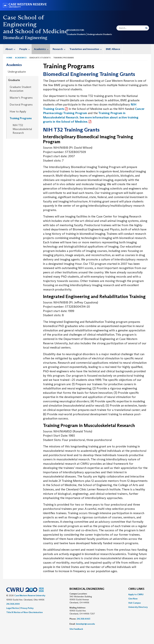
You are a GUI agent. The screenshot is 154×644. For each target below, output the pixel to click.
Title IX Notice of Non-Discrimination (25, 612)
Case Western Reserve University (30, 595)
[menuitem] (10, 49)
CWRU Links (136, 589)
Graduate (14, 80)
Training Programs (21, 118)
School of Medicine (41, 31)
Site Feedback (76, 629)
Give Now (133, 599)
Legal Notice (13, 608)
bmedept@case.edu (85, 624)
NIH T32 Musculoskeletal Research (22, 129)
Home (9, 58)
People (25, 49)
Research (60, 49)
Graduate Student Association (20, 89)
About (11, 49)
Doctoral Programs (21, 105)
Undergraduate (17, 72)
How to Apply (18, 112)
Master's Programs (21, 98)
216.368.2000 (13, 604)
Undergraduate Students (99, 34)
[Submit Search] (146, 28)
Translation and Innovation (86, 49)
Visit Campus (135, 603)
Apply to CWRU (136, 594)
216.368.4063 (83, 619)
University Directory (138, 607)
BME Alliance (113, 49)
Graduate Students (76, 34)
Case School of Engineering (23, 21)
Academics (42, 49)
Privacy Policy (27, 608)
